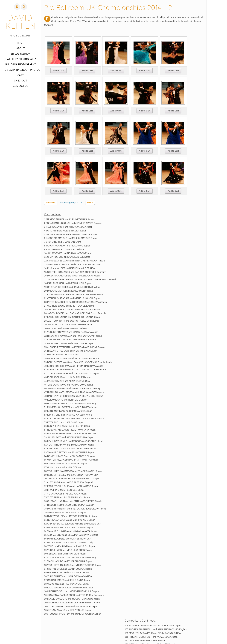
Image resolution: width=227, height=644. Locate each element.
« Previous (51, 203)
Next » (90, 203)
